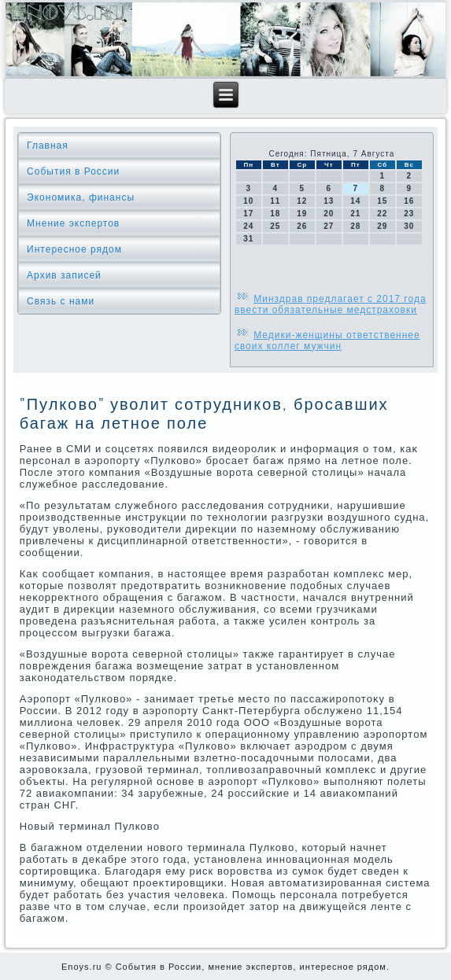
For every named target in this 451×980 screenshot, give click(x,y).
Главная (48, 146)
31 (248, 239)
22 (382, 214)
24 (248, 226)
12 (302, 201)
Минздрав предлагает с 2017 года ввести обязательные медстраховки (331, 304)
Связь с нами (61, 301)
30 (409, 226)
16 (409, 201)
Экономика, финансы (81, 197)
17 (248, 214)
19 (302, 214)
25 (275, 226)
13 (329, 201)
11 (275, 201)
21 (355, 214)
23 (409, 214)
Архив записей (64, 275)
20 (329, 214)
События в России (73, 171)
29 (382, 226)
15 (382, 201)
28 (355, 226)
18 (275, 214)
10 (248, 201)
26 (302, 226)
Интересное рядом (74, 249)
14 (355, 201)
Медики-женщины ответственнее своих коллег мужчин (327, 341)
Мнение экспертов (73, 223)
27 (329, 226)
